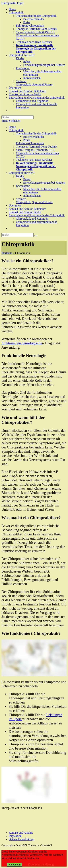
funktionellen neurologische (22, 343)
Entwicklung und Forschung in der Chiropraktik (37, 215)
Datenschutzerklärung (21, 839)
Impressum (15, 836)
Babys (27, 179)
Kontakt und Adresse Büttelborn (27, 209)
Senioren (21, 199)
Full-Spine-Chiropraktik (30, 143)
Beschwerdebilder (34, 137)
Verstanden (14, 865)
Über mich (15, 205)
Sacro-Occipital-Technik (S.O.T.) (35, 150)
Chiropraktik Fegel (12, 3)
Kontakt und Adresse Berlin (25, 212)
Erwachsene (23, 186)
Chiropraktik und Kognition (32, 219)
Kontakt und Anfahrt (21, 833)
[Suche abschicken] (36, 236)
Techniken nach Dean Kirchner (34, 160)
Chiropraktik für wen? (22, 173)
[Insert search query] (17, 235)
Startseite (7, 253)
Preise (27, 140)
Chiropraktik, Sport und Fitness (34, 202)
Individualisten (32, 196)
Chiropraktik (16, 130)
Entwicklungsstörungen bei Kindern (44, 183)
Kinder (20, 176)
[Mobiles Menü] (11, 121)
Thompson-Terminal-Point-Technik (37, 147)
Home (12, 127)
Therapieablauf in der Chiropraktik (36, 133)
